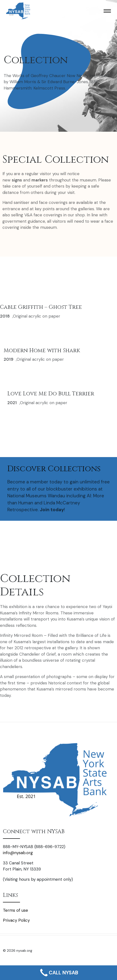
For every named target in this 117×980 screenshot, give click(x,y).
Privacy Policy (16, 920)
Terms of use (15, 910)
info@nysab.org (18, 853)
